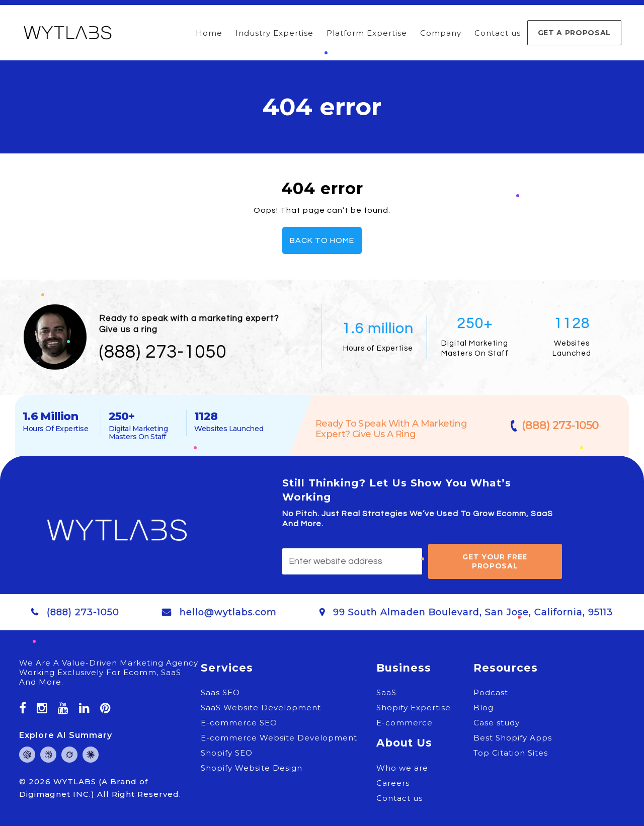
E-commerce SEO (239, 723)
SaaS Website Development (261, 708)
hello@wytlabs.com (228, 612)
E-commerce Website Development (279, 738)
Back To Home (322, 240)
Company (441, 33)
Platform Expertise (367, 33)
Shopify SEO (227, 753)
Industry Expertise (274, 33)
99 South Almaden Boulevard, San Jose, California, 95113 (473, 612)
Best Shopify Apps (513, 738)
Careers (393, 783)
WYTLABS (76, 781)
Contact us (498, 33)
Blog (484, 708)
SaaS (386, 692)
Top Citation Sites (511, 753)
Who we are (402, 768)
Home (209, 33)
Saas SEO (220, 692)
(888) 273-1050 (163, 352)
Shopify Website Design (252, 768)
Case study (497, 723)
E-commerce (405, 723)
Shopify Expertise (414, 708)
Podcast (491, 692)
